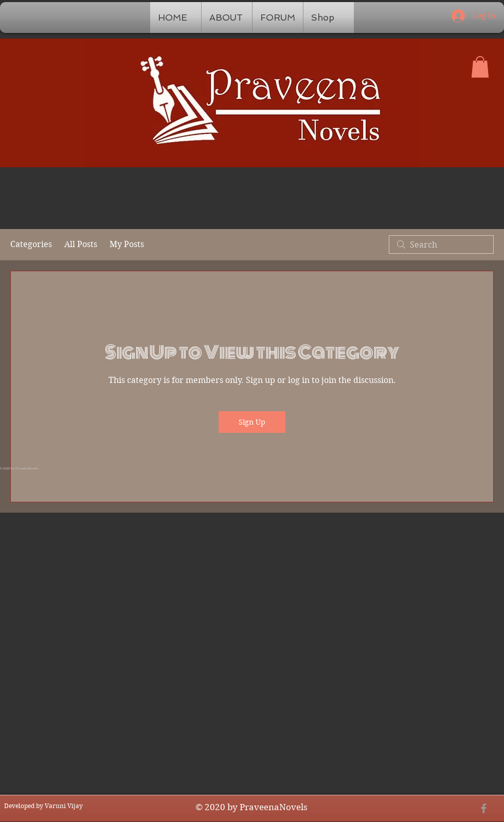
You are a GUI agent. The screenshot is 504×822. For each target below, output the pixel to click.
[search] (441, 244)
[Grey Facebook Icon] (484, 808)
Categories (31, 244)
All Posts (81, 244)
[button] (480, 67)
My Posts (127, 244)
